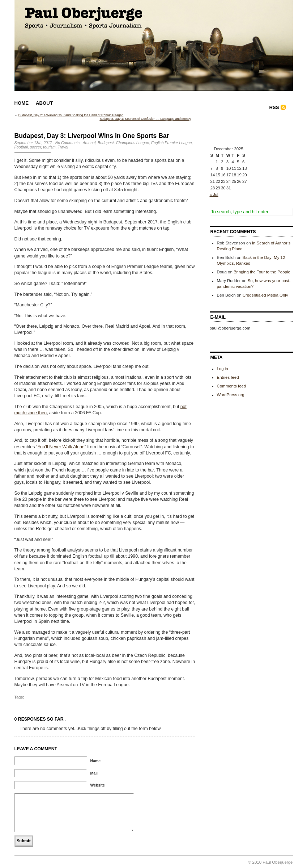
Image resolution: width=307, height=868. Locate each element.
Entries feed (228, 377)
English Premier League (172, 143)
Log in (223, 369)
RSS (274, 107)
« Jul (214, 194)
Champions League (133, 143)
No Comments (67, 143)
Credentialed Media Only (265, 295)
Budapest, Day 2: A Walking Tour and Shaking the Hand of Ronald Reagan (71, 115)
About (44, 103)
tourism (49, 147)
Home (22, 103)
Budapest (106, 143)
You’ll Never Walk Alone (61, 447)
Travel (63, 147)
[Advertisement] (246, 130)
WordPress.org (231, 395)
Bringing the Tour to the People (262, 272)
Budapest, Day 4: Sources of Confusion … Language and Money (145, 119)
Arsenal (89, 143)
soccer (35, 147)
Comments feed (232, 386)
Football (21, 147)
